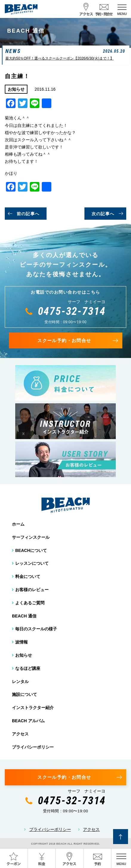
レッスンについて (32, 563)
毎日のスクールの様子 (36, 629)
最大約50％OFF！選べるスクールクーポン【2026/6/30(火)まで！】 (60, 58)
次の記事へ (103, 214)
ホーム (18, 524)
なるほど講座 (28, 668)
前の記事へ (28, 214)
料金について (28, 576)
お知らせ (24, 655)
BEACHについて (31, 550)
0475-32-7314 (72, 311)
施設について (24, 694)
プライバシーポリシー (33, 747)
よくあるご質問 (30, 603)
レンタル (20, 682)
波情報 (21, 642)
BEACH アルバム (28, 721)
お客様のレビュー (32, 590)
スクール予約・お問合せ (64, 340)
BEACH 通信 (24, 616)
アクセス (20, 734)
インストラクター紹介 (33, 708)
